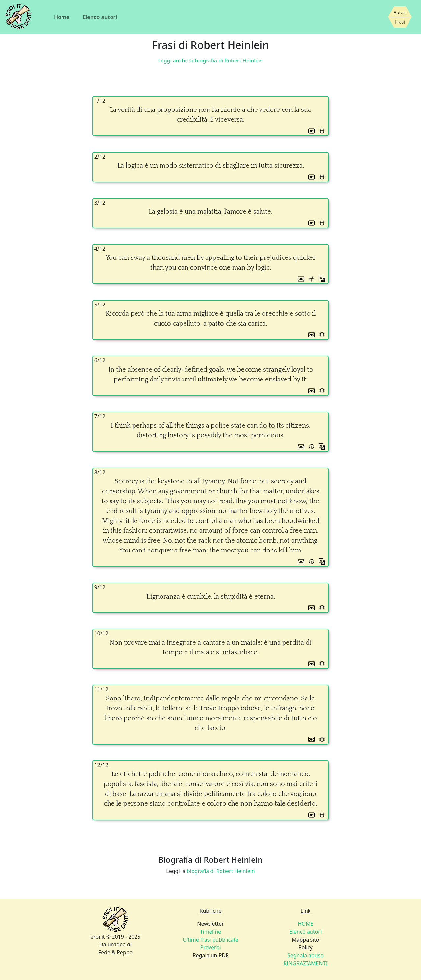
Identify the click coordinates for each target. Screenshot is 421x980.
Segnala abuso (306, 955)
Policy (305, 947)
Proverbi (210, 947)
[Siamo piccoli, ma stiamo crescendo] (400, 17)
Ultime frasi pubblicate (210, 940)
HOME (306, 924)
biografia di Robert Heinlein (221, 871)
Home (62, 17)
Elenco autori (100, 17)
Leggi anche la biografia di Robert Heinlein (210, 61)
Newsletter (210, 924)
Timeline (210, 932)
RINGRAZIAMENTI (306, 963)
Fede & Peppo (115, 952)
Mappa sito (306, 940)
